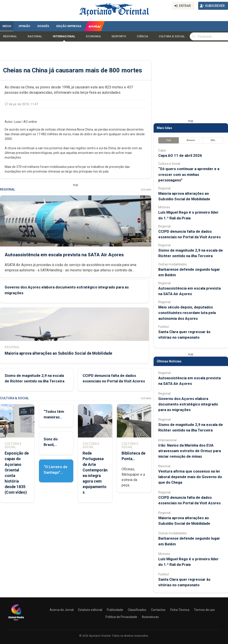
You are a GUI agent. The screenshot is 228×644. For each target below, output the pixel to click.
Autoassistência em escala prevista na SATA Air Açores (64, 255)
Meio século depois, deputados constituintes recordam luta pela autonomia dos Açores (187, 313)
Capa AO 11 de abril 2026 (180, 155)
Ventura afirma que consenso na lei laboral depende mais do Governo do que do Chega (190, 477)
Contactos (158, 610)
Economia (93, 36)
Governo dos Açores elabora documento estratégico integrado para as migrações (188, 404)
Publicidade (115, 610)
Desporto (119, 36)
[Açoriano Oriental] (16, 621)
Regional (10, 36)
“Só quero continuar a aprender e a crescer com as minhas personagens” (189, 174)
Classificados (137, 610)
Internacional (64, 36)
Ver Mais (146, 190)
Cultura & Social (172, 36)
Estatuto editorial (90, 610)
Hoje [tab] (169, 140)
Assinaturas (150, 617)
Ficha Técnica (180, 610)
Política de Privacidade (121, 617)
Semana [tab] (191, 140)
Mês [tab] (213, 140)
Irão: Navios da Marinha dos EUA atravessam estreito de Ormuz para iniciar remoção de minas (190, 451)
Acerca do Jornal (62, 610)
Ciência (142, 36)
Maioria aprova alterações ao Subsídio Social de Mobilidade (58, 353)
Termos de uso (204, 610)
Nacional (35, 36)
